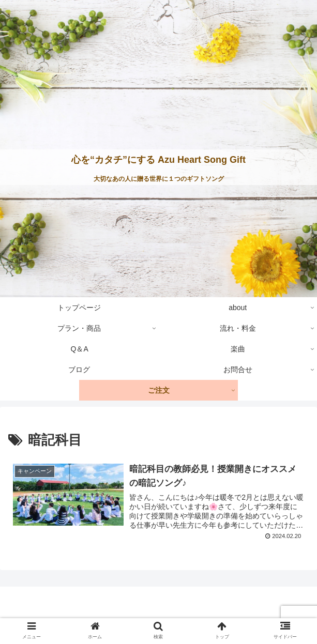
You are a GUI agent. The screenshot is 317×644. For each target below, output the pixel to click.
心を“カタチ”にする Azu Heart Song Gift (158, 160)
